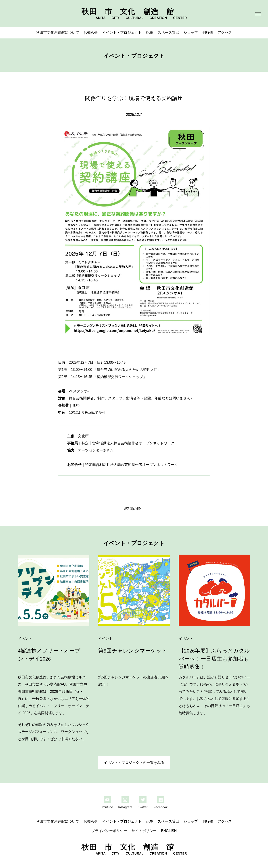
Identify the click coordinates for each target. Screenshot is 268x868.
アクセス (225, 33)
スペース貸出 (168, 33)
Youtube (107, 807)
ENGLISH (169, 831)
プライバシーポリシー (109, 831)
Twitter (143, 807)
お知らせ (91, 33)
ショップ (191, 33)
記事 (150, 33)
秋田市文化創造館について (58, 33)
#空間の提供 (134, 509)
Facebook (160, 807)
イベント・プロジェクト (122, 33)
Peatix (90, 413)
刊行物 (208, 33)
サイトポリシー (144, 831)
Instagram (125, 807)
